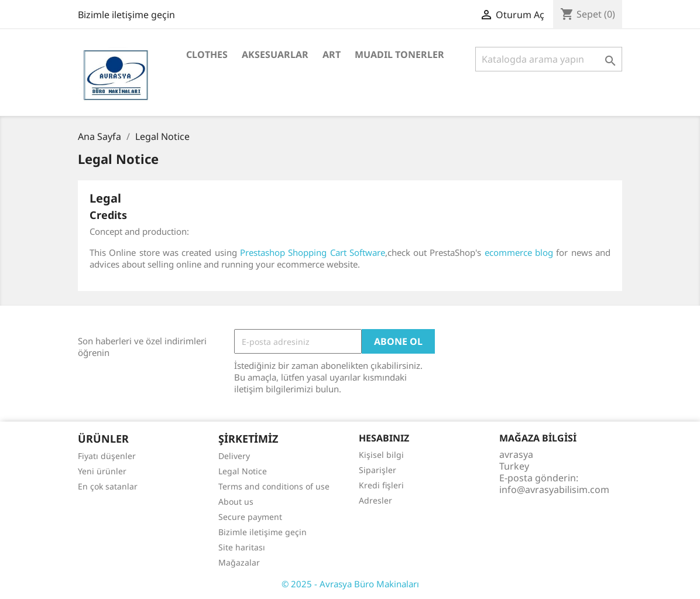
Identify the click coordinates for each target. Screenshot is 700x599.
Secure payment (250, 517)
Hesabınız (384, 438)
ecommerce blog (519, 252)
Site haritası (242, 547)
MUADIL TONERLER (399, 54)
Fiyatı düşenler (107, 456)
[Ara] (549, 59)
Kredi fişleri (381, 485)
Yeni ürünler (102, 471)
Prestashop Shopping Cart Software (313, 252)
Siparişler (378, 470)
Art (332, 54)
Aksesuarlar (275, 54)
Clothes (207, 54)
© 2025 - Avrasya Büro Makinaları (350, 584)
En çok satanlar (108, 486)
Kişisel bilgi (381, 455)
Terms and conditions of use (274, 486)
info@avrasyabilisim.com (554, 490)
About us (236, 502)
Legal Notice (243, 471)
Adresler (375, 500)
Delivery (234, 456)
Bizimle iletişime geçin (126, 15)
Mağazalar (239, 562)
